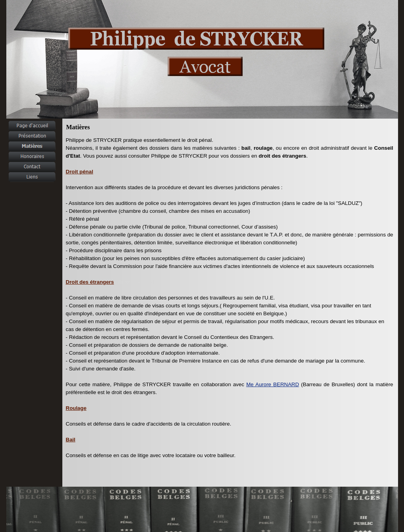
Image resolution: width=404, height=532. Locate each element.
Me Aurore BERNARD (273, 384)
